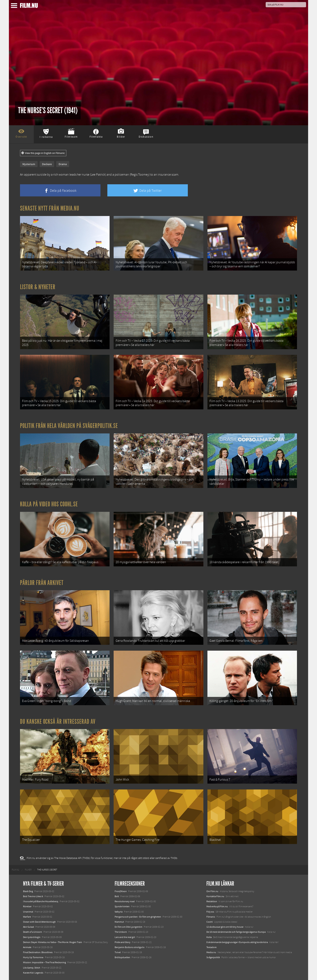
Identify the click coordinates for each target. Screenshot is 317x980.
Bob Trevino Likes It (33, 896)
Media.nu (211, 952)
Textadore (211, 947)
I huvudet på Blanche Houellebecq (41, 901)
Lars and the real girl (125, 937)
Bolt (117, 896)
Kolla (209, 937)
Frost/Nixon (121, 891)
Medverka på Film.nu (217, 906)
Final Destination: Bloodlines (38, 952)
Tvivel (118, 952)
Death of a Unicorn (33, 932)
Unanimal (28, 912)
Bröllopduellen (122, 957)
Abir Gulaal (29, 927)
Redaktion (212, 901)
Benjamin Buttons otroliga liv (130, 947)
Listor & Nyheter (38, 287)
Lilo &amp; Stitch (32, 968)
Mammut (119, 922)
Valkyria (119, 912)
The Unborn (121, 932)
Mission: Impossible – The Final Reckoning (44, 962)
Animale (27, 947)
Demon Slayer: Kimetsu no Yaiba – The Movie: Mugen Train (53, 942)
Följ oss (210, 912)
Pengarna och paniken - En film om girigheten (138, 917)
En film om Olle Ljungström (128, 927)
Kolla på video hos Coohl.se (49, 504)
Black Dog (28, 891)
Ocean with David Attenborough (39, 922)
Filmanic (211, 917)
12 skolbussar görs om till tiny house (225, 927)
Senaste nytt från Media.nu (50, 208)
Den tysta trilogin (32, 937)
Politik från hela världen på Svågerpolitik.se (69, 426)
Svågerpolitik (213, 957)
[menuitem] (15, 870)
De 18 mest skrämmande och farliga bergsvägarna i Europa (236, 932)
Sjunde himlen (122, 906)
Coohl (210, 922)
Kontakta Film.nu (215, 896)
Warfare (27, 917)
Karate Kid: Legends (33, 973)
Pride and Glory (123, 942)
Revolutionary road (125, 901)
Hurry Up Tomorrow (33, 957)
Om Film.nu (212, 891)
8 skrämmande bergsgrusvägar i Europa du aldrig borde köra (237, 942)
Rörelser (27, 906)
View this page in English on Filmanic (43, 153)
